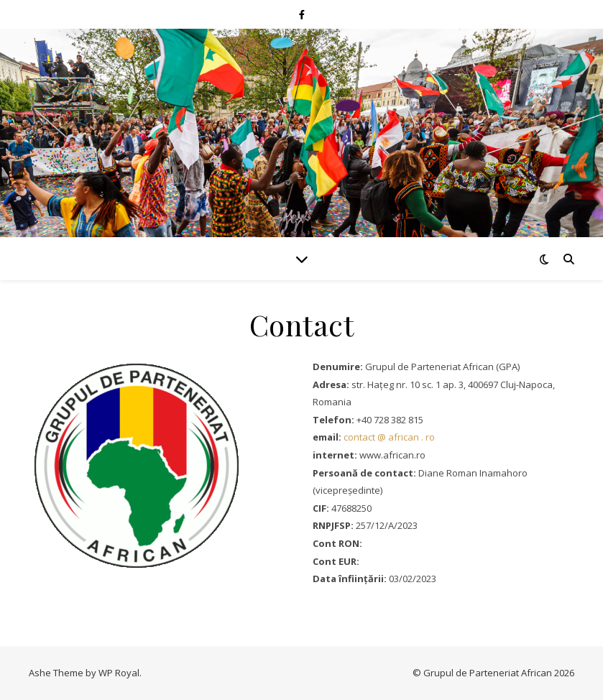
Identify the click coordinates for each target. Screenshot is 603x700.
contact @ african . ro (389, 437)
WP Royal (119, 673)
